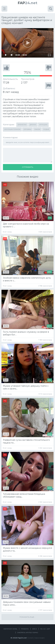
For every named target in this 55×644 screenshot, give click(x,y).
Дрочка (33, 125)
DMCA (34, 629)
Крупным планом (12, 129)
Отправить (28, 167)
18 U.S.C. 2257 (45, 629)
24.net (27, 3)
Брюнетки (22, 125)
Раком (37, 129)
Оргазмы (27, 129)
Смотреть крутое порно (28, 633)
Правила (25, 629)
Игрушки (43, 125)
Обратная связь (10, 629)
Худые (46, 129)
